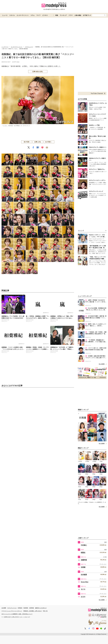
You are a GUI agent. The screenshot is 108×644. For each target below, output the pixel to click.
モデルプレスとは (12, 608)
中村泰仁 (84, 545)
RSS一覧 (45, 611)
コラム (33, 15)
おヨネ (83, 597)
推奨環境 (26, 608)
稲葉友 (83, 553)
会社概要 (4, 608)
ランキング (63, 15)
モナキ (83, 589)
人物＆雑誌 (78, 15)
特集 (57, 15)
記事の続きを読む (38, 72)
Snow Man (85, 582)
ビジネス (45, 15)
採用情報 (32, 608)
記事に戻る (38, 142)
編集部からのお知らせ (41, 608)
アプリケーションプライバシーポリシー (12, 611)
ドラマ (71, 15)
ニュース (5, 15)
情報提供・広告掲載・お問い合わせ (33, 611)
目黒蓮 (83, 567)
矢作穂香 (84, 575)
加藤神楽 (84, 560)
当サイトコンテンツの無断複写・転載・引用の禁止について (17, 614)
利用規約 (20, 608)
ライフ (38, 15)
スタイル (12, 15)
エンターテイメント (23, 15)
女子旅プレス (87, 15)
